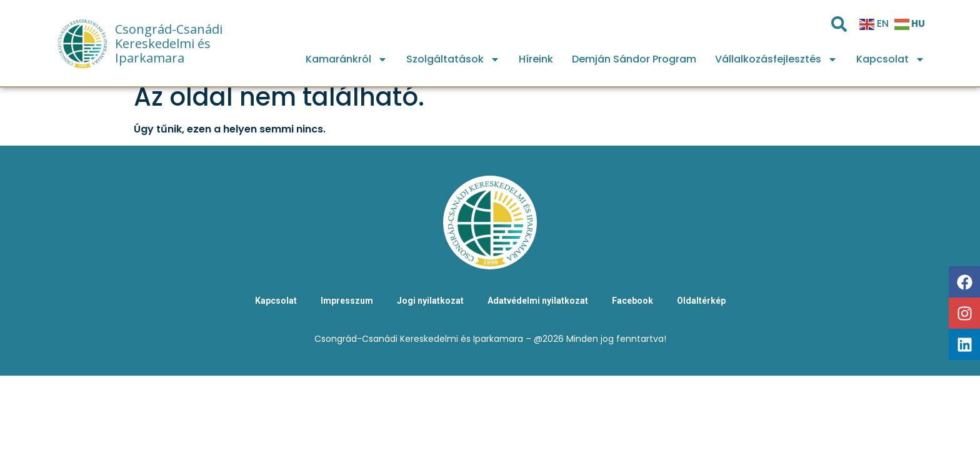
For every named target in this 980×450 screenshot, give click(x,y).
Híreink (536, 59)
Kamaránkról (347, 59)
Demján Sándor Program (634, 59)
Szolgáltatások (453, 59)
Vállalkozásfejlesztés (776, 59)
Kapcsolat (891, 59)
